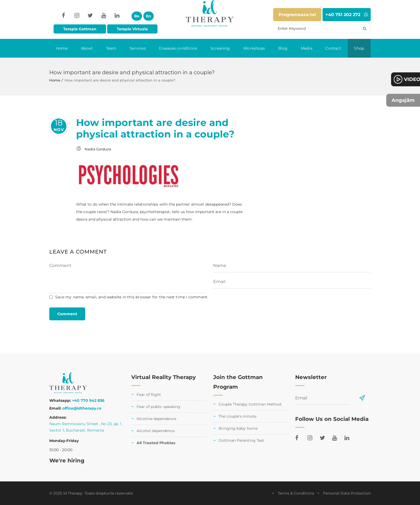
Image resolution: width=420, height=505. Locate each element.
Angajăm (403, 100)
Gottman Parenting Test (241, 440)
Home (62, 48)
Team (111, 48)
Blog (283, 48)
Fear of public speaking (158, 407)
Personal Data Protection (347, 493)
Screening (220, 48)
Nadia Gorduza (98, 149)
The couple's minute (237, 416)
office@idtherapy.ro (82, 408)
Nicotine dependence (156, 419)
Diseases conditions (178, 48)
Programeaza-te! (297, 15)
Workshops (254, 48)
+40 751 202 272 (347, 15)
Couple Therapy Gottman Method (250, 404)
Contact (333, 48)
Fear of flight (149, 395)
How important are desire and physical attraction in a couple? (155, 128)
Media (307, 48)
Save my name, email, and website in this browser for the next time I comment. (132, 297)
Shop (359, 48)
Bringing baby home (238, 428)
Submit (367, 401)
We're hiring (67, 461)
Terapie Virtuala (132, 29)
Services (138, 48)
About (87, 48)
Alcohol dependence (156, 431)
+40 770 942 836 (88, 400)
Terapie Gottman (80, 29)
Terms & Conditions (296, 493)
